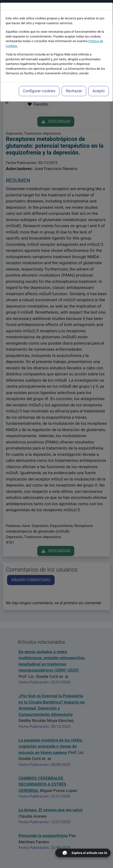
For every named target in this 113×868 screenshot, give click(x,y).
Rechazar (74, 91)
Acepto (99, 91)
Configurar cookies (39, 91)
